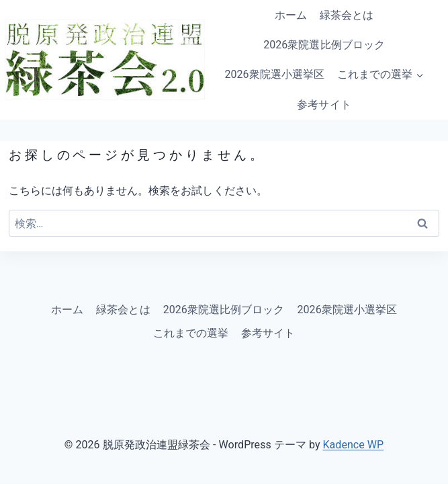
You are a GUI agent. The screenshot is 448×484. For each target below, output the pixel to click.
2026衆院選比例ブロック (324, 45)
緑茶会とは (347, 15)
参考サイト (324, 105)
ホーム (291, 15)
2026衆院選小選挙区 (274, 74)
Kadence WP (354, 445)
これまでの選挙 (191, 333)
